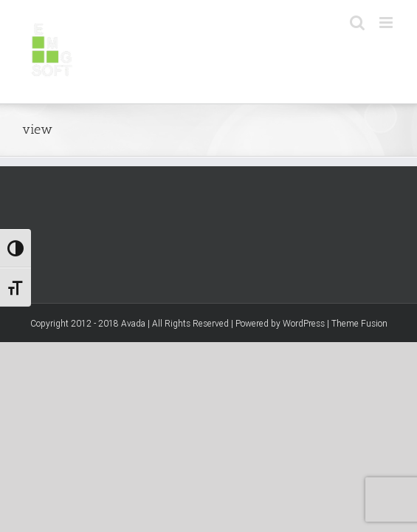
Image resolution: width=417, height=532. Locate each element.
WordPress (304, 399)
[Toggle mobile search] (357, 23)
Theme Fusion (359, 399)
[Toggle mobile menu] (387, 23)
